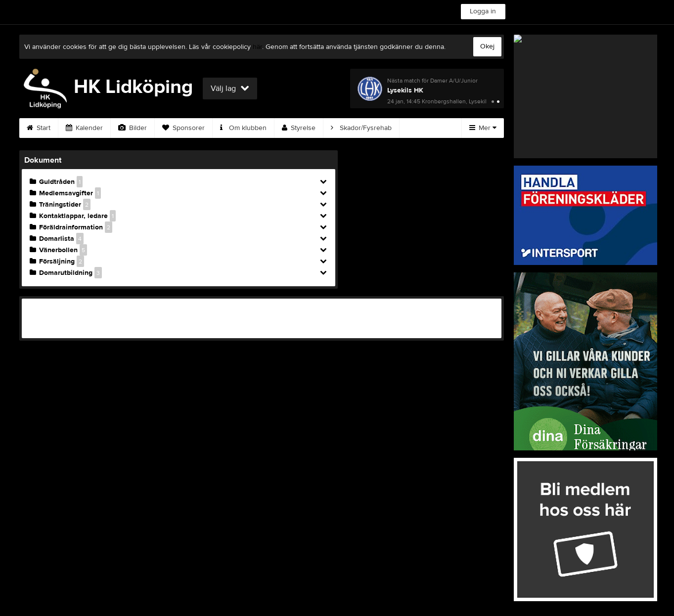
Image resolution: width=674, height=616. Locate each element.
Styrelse (299, 128)
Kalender (84, 128)
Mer (483, 128)
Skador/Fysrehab (361, 128)
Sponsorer (183, 128)
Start (39, 128)
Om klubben (243, 128)
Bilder (133, 128)
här (257, 47)
